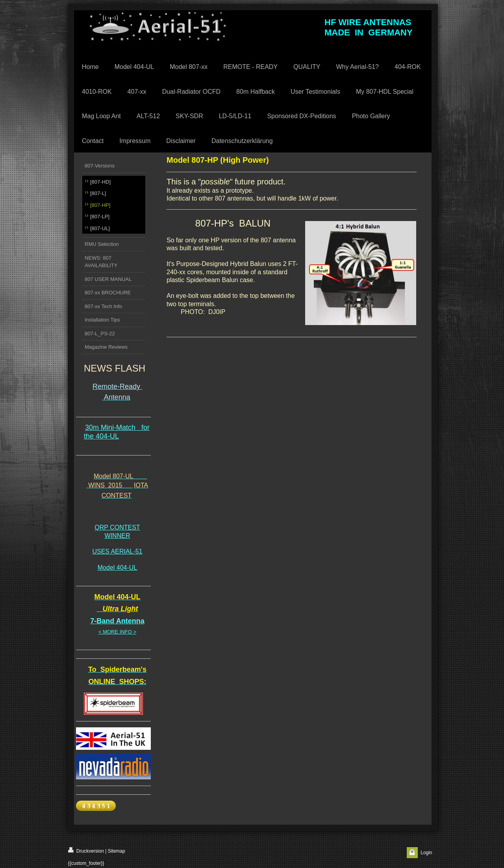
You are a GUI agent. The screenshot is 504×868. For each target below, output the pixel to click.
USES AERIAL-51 (117, 551)
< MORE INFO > (117, 632)
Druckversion (86, 850)
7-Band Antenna (117, 621)
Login (426, 853)
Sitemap (117, 851)
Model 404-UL (118, 568)
